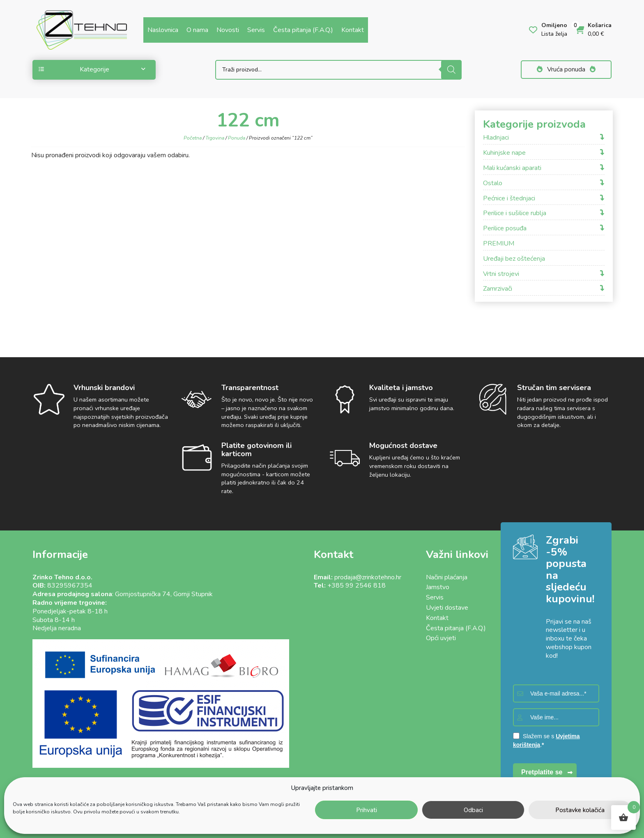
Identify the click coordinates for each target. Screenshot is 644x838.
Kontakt (353, 30)
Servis (256, 30)
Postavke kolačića (580, 810)
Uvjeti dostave (447, 608)
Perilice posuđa (505, 228)
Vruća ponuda (566, 69)
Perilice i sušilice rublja (515, 213)
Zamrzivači (498, 289)
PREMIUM (499, 244)
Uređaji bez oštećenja (514, 259)
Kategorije (92, 69)
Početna (193, 138)
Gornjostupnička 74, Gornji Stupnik (164, 594)
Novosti (228, 30)
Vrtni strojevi (501, 274)
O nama (197, 30)
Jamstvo (438, 587)
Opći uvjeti (441, 638)
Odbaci (473, 810)
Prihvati (367, 810)
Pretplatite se (542, 772)
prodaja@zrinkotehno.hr (368, 577)
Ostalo (493, 183)
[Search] (451, 70)
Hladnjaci (496, 138)
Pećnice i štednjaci (509, 199)
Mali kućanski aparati (512, 168)
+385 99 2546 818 (356, 585)
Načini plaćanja (447, 577)
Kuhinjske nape (504, 153)
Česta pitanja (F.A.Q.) (303, 30)
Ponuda (237, 138)
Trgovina (215, 138)
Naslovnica (163, 30)
